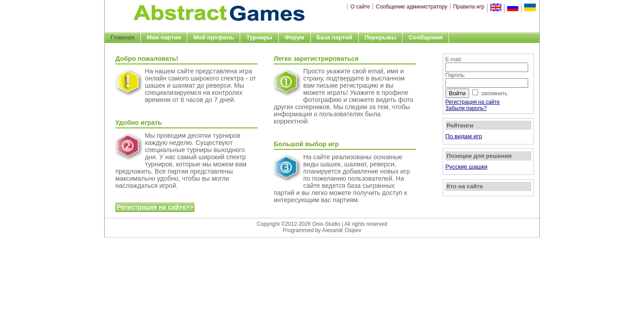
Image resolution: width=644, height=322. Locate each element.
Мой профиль (214, 37)
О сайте (360, 7)
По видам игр (464, 136)
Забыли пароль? (466, 108)
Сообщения (426, 37)
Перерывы (380, 37)
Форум (294, 37)
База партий (335, 37)
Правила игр (469, 7)
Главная (123, 37)
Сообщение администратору (411, 7)
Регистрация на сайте (473, 102)
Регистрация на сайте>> (155, 207)
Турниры (259, 37)
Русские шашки (466, 167)
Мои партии (164, 37)
